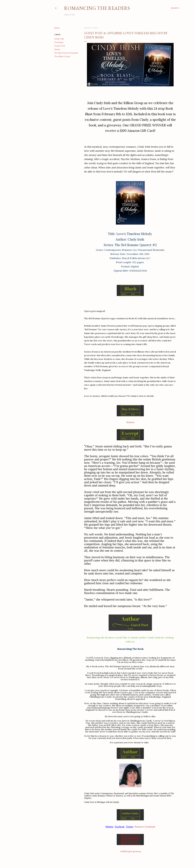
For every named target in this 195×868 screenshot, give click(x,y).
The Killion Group (62, 56)
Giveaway (59, 42)
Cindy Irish (59, 39)
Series (57, 49)
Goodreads (150, 827)
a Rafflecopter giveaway (131, 851)
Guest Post (60, 46)
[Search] (175, 8)
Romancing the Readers (97, 8)
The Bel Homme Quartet (66, 53)
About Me (69, 15)
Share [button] (57, 28)
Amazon (130, 422)
